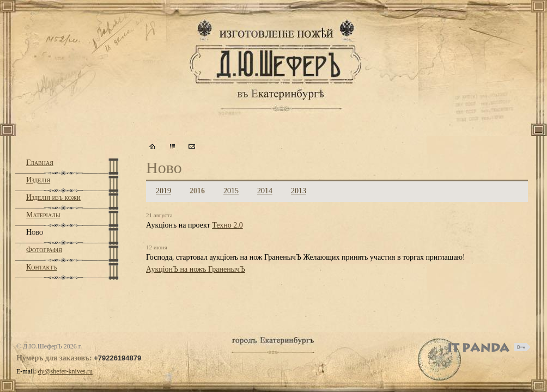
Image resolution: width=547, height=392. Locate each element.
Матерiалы (43, 215)
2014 (265, 191)
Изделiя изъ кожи (53, 197)
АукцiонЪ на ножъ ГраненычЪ (196, 269)
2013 (299, 191)
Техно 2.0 (227, 225)
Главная (40, 163)
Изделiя (38, 180)
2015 (231, 191)
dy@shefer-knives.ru (65, 371)
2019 (163, 191)
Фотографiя (44, 250)
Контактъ (41, 267)
